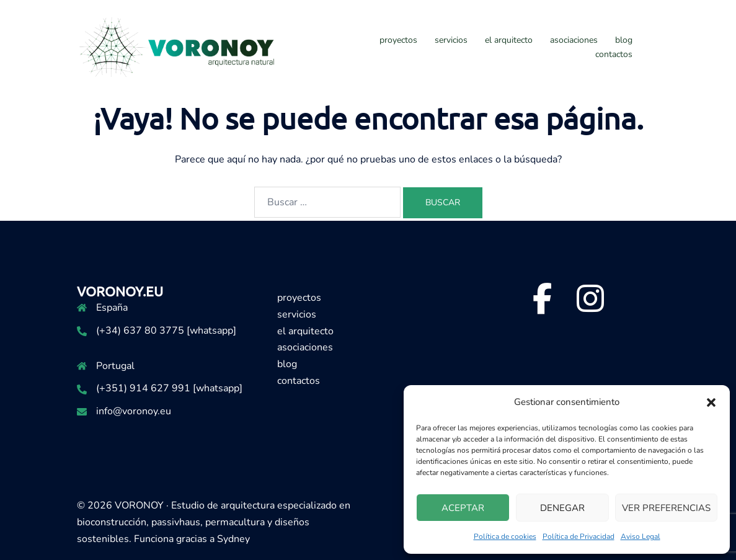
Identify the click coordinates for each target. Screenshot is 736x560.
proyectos (398, 40)
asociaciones (574, 40)
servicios (451, 40)
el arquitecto (509, 40)
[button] (711, 402)
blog (624, 40)
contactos (614, 54)
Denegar (562, 508)
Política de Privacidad (579, 536)
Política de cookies (505, 536)
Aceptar (463, 508)
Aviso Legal (641, 536)
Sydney (233, 539)
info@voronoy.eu (134, 411)
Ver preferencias (666, 508)
